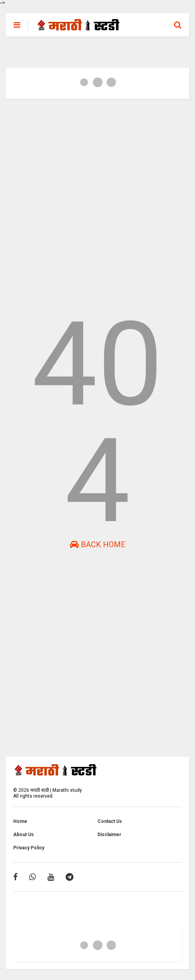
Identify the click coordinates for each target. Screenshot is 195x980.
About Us (24, 835)
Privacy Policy (29, 848)
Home (20, 821)
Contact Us (110, 821)
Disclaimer (109, 835)
